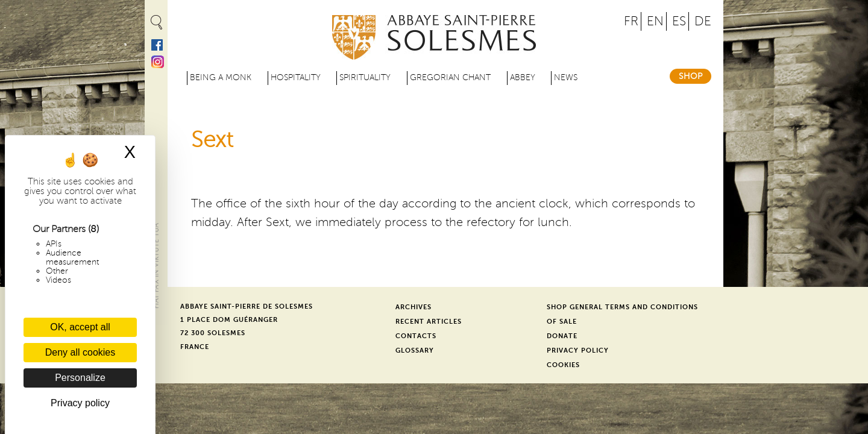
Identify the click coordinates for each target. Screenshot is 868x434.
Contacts (416, 336)
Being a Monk (221, 77)
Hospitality (296, 77)
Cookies (563, 365)
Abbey (523, 77)
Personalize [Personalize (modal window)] (80, 378)
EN (655, 21)
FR (631, 21)
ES (679, 21)
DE (703, 21)
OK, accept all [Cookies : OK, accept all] (80, 327)
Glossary (415, 351)
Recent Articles (429, 322)
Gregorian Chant (450, 77)
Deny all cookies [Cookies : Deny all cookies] (80, 352)
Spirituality (365, 77)
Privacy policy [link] (80, 403)
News (566, 77)
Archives (414, 307)
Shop (690, 76)
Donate (562, 336)
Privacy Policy (578, 351)
